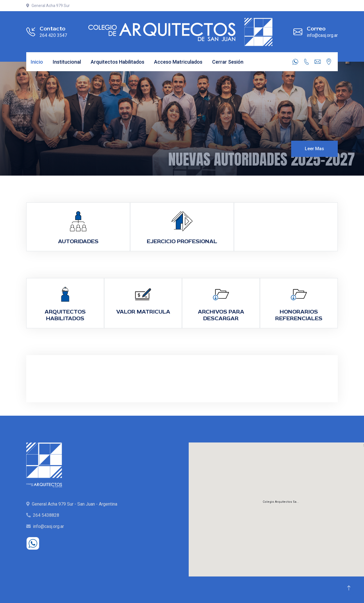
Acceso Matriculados (178, 62)
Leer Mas (314, 149)
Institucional (67, 62)
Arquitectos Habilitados (118, 62)
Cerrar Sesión (228, 62)
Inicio (37, 62)
